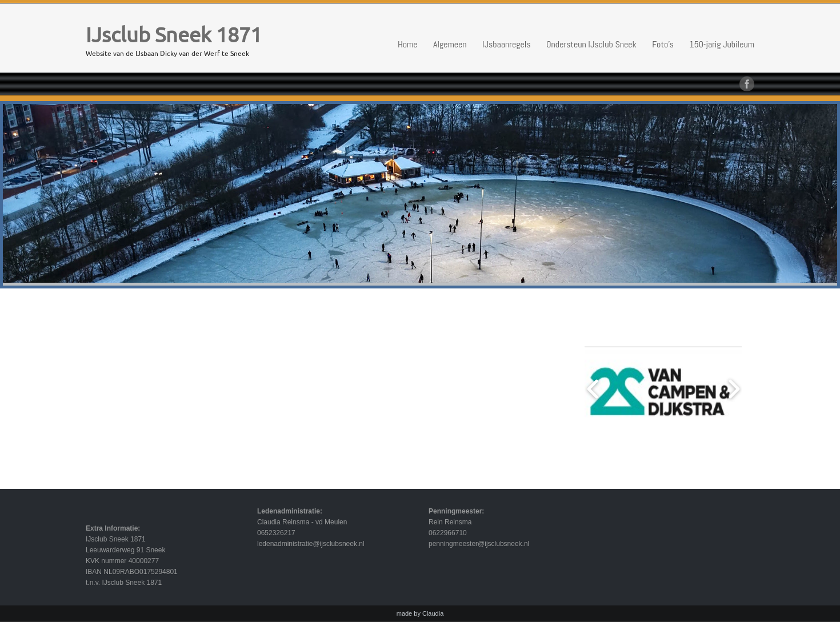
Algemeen (450, 44)
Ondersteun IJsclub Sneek (591, 44)
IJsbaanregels (507, 44)
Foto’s (663, 44)
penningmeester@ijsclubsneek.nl (479, 544)
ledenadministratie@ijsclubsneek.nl (311, 544)
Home (408, 44)
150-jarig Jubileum (722, 44)
